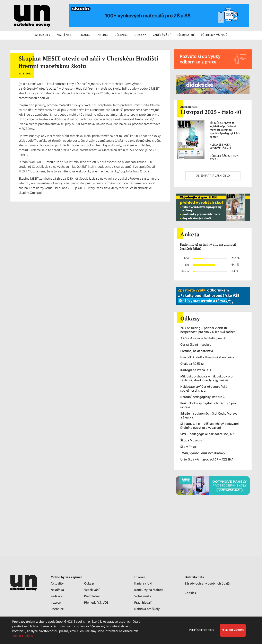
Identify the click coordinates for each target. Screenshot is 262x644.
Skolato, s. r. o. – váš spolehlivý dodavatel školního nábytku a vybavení (209, 426)
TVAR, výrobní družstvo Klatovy (203, 453)
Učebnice (57, 609)
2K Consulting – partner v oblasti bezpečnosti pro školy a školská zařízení (208, 330)
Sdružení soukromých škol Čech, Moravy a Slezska (209, 416)
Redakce (56, 597)
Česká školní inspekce (196, 345)
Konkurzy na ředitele (149, 590)
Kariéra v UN (143, 584)
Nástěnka (57, 590)
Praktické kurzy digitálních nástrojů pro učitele (208, 406)
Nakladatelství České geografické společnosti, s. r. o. (204, 389)
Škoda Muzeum (191, 441)
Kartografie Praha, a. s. (196, 370)
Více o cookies (23, 636)
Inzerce (56, 603)
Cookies (190, 593)
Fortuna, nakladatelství (197, 351)
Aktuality (57, 584)
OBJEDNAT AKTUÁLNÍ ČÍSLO (213, 176)
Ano (186, 258)
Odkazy (89, 584)
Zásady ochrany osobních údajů (207, 584)
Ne (187, 265)
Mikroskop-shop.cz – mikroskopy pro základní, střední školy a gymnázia (206, 379)
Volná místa (143, 597)
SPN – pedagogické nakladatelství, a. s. (208, 434)
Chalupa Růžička (192, 364)
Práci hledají (143, 603)
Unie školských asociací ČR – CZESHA (207, 460)
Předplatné (92, 597)
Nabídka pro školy (147, 609)
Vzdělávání (92, 590)
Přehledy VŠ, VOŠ (96, 603)
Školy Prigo (188, 447)
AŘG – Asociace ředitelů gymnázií (204, 339)
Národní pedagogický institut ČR (203, 397)
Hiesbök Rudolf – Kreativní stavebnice (207, 358)
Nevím (185, 271)
